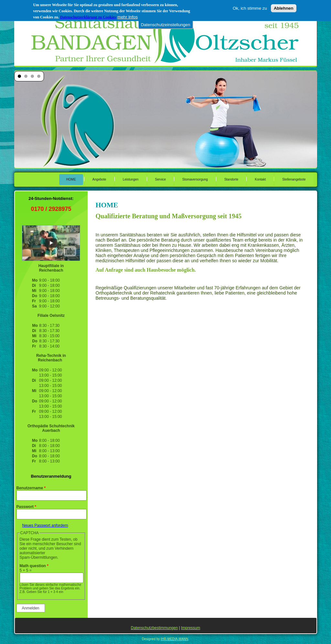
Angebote (99, 179)
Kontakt (260, 179)
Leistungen (131, 179)
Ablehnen (284, 8)
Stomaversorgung (195, 179)
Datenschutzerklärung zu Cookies (88, 17)
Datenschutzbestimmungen (154, 628)
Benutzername (31, 488)
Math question (34, 566)
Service (160, 179)
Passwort (26, 507)
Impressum (191, 628)
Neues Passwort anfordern (45, 525)
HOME (71, 179)
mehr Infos (128, 17)
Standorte (231, 179)
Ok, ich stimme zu (250, 8)
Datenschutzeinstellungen (166, 25)
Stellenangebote (294, 179)
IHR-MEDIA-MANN (174, 639)
